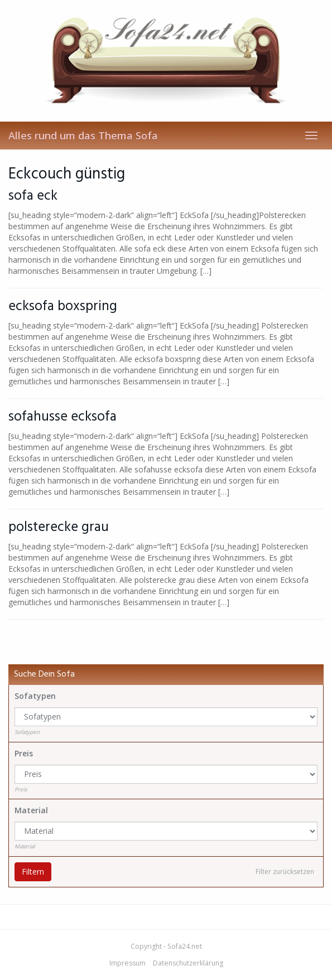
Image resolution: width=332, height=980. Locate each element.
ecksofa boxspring (63, 306)
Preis (24, 753)
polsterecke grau (59, 527)
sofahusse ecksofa (62, 417)
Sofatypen (35, 696)
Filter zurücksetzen (285, 872)
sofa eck (33, 196)
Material (31, 810)
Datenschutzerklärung (188, 963)
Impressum (127, 963)
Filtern (33, 872)
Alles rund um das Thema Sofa (83, 136)
